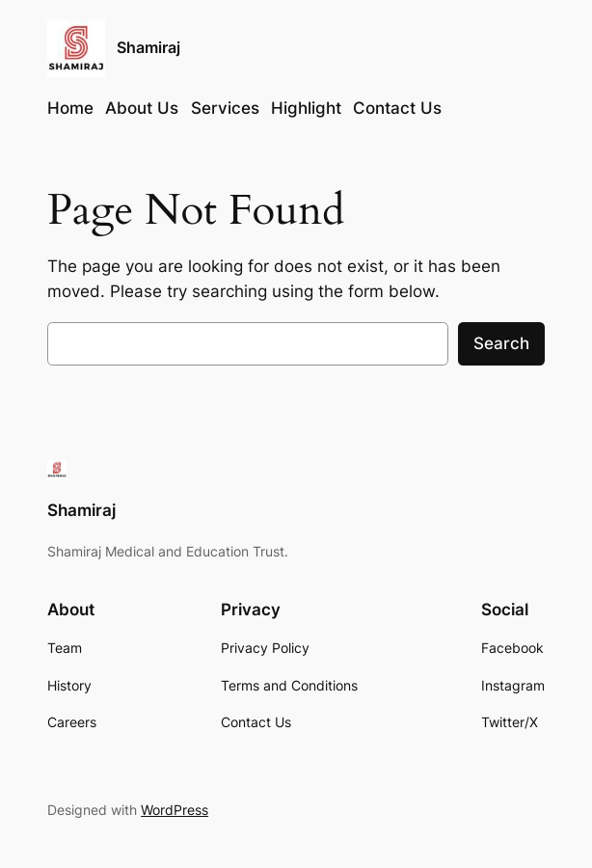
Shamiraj (148, 48)
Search (501, 343)
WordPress (175, 810)
